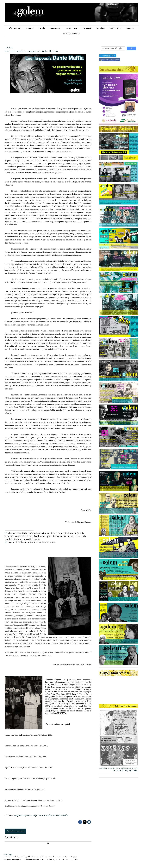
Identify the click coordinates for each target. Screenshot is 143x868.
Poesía (42, 28)
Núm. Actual (15, 28)
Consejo (130, 28)
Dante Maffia (62, 815)
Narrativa (56, 28)
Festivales (115, 28)
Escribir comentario (16, 831)
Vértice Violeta (71, 34)
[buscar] (113, 49)
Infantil (87, 28)
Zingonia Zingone (22, 815)
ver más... (134, 770)
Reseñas (101, 28)
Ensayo (30, 28)
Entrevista (71, 28)
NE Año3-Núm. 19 (47, 815)
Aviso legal (8, 854)
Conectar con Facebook (110, 60)
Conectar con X (108, 56)
